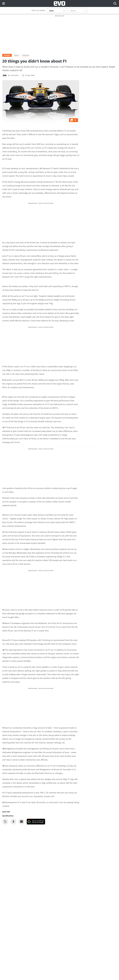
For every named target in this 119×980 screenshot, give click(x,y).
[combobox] (48, 11)
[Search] (115, 3)
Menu (4, 4)
